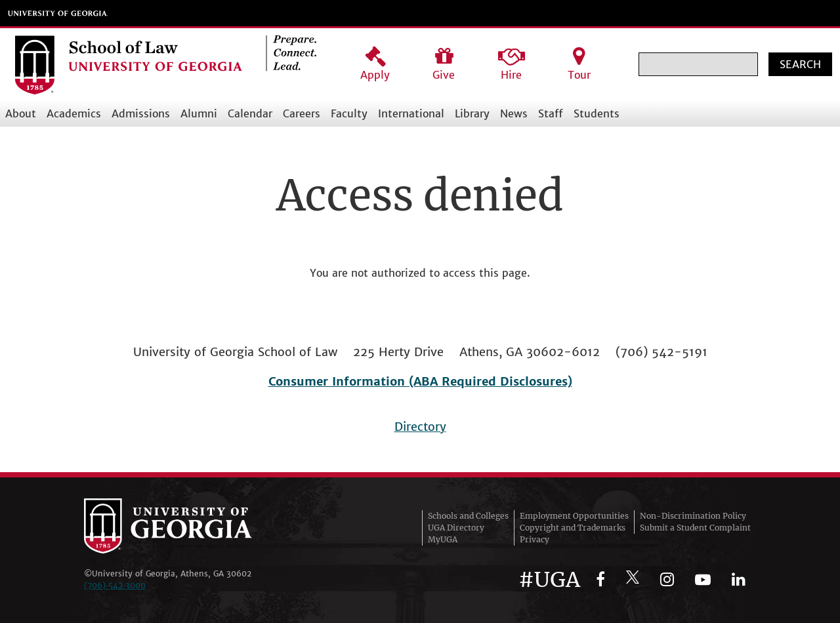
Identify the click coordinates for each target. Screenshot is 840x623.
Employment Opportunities (574, 516)
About (21, 113)
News (514, 113)
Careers (302, 113)
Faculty (349, 113)
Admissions (141, 113)
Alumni (199, 113)
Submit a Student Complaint (695, 528)
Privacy (535, 539)
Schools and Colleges (468, 516)
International (411, 113)
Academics (74, 113)
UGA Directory (456, 528)
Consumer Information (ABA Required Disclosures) (420, 381)
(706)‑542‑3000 (115, 585)
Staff (551, 113)
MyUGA (443, 539)
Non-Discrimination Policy (693, 516)
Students (597, 113)
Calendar (250, 113)
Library (472, 113)
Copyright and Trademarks (573, 528)
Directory (420, 427)
